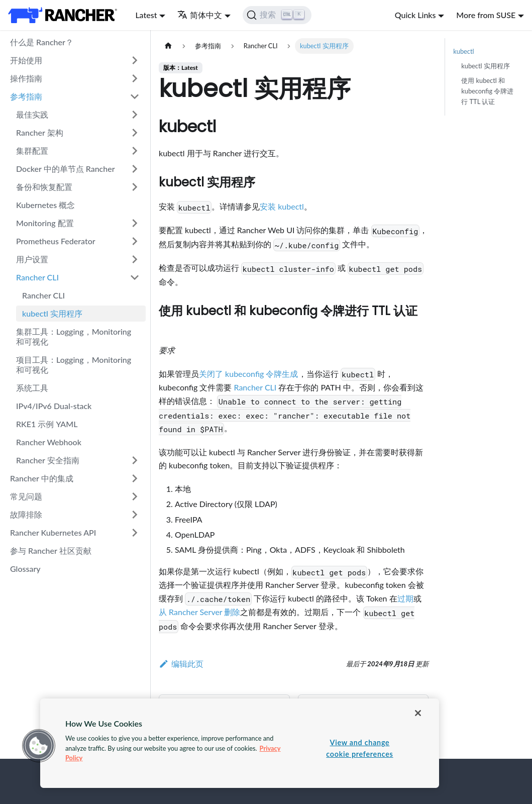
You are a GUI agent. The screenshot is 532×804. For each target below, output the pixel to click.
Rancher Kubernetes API (53, 532)
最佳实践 (32, 114)
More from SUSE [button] (486, 15)
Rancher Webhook (49, 442)
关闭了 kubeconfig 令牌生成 (249, 374)
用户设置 (32, 259)
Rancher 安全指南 (48, 460)
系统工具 (32, 388)
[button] (39, 746)
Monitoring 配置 (45, 223)
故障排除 (26, 514)
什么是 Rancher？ (42, 42)
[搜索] (277, 15)
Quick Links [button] (415, 15)
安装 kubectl (282, 206)
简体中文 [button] (200, 15)
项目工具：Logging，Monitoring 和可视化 (74, 365)
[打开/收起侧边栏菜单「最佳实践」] (135, 115)
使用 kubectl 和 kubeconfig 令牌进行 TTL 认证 (487, 91)
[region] (240, 743)
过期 (405, 598)
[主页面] (168, 46)
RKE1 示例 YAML (47, 424)
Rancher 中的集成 (42, 478)
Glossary (25, 569)
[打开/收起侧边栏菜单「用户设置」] (135, 259)
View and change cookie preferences (359, 748)
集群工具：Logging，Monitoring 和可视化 (74, 336)
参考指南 (26, 96)
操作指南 (26, 78)
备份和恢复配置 (44, 187)
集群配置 (32, 150)
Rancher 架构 (40, 132)
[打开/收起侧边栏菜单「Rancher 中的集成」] (135, 478)
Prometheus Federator (56, 241)
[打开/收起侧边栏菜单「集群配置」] (135, 151)
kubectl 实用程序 (52, 313)
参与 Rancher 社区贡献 (51, 550)
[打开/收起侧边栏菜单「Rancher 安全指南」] (135, 460)
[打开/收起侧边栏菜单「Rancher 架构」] (135, 133)
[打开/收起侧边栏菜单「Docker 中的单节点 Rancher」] (135, 169)
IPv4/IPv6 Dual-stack (54, 406)
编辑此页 (181, 664)
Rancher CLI (37, 277)
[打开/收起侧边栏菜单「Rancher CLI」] (135, 277)
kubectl (463, 51)
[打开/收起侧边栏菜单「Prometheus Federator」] (135, 241)
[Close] (418, 713)
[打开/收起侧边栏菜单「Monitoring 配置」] (135, 223)
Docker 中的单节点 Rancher (66, 169)
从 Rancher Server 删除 (199, 612)
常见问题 (26, 496)
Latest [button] (146, 15)
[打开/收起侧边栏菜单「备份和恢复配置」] (135, 187)
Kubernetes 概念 (45, 205)
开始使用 (26, 60)
